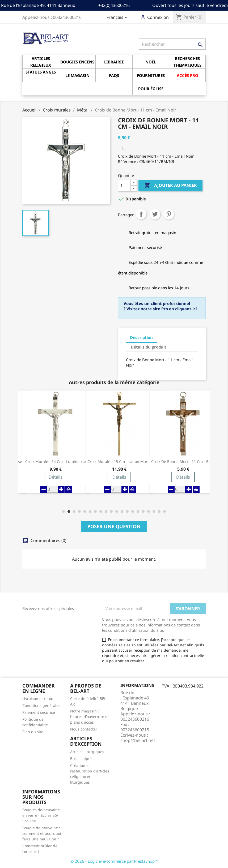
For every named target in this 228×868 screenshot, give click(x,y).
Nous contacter (84, 729)
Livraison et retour (39, 699)
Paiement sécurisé (39, 712)
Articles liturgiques (87, 752)
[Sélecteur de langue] (118, 18)
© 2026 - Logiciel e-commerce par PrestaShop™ (114, 861)
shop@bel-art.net (138, 740)
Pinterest (169, 214)
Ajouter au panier (170, 186)
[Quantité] (124, 186)
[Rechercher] (172, 44)
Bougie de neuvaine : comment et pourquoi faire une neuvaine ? (42, 833)
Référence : (128, 162)
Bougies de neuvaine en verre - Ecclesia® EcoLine (41, 815)
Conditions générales (41, 705)
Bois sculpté (81, 759)
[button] (64, 512)
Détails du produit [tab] (149, 347)
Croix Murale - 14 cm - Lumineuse (56, 462)
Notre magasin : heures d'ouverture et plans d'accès (89, 717)
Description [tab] (141, 337)
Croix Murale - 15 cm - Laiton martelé (119, 462)
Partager (141, 214)
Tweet (155, 214)
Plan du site (33, 732)
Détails (56, 477)
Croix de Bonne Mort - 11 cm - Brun (183, 462)
